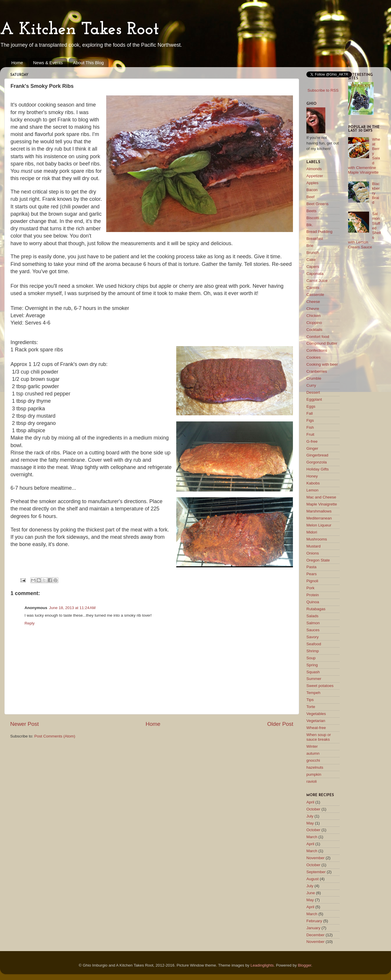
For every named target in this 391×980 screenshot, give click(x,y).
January (313, 928)
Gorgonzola (317, 462)
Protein (313, 595)
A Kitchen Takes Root (80, 30)
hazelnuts (315, 767)
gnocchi (313, 760)
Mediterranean (319, 518)
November (315, 858)
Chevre (313, 309)
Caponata (315, 274)
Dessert (313, 392)
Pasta (311, 567)
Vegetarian (316, 721)
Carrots (313, 288)
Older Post (280, 724)
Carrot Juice (317, 281)
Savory (313, 637)
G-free (312, 441)
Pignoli (312, 581)
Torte (311, 707)
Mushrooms (317, 539)
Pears (311, 574)
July (310, 816)
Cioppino (314, 323)
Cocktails (314, 330)
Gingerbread (317, 455)
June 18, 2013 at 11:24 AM (72, 608)
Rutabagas (316, 609)
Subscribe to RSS (323, 90)
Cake (311, 260)
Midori (312, 532)
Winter (312, 746)
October (313, 809)
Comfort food (318, 337)
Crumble (314, 378)
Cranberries (317, 371)
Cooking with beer (322, 364)
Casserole (315, 295)
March (312, 837)
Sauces (313, 630)
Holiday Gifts (318, 469)
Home (17, 63)
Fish (310, 427)
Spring (312, 665)
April (310, 802)
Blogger (305, 965)
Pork (310, 588)
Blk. (310, 225)
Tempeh (313, 693)
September (316, 872)
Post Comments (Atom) (55, 736)
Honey (312, 476)
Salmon (313, 623)
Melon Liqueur (319, 525)
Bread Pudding (319, 232)
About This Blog (88, 63)
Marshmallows (319, 511)
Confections (317, 350)
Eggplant (314, 399)
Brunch (313, 253)
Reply (30, 623)
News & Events (48, 63)
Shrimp (313, 651)
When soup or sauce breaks (319, 737)
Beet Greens (317, 204)
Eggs (311, 406)
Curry (311, 385)
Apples (312, 183)
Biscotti (313, 218)
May (310, 823)
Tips (310, 700)
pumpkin (314, 774)
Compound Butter (322, 343)
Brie (310, 246)
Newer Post (25, 724)
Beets (311, 211)
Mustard (314, 546)
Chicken (314, 316)
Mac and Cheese (321, 497)
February (314, 921)
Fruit (310, 434)
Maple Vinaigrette (322, 504)
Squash (313, 672)
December (315, 935)
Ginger (312, 448)
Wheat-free (316, 728)
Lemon (312, 490)
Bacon (312, 190)
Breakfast (315, 239)
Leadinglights (262, 965)
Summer (314, 679)
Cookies (314, 357)
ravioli (311, 781)
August (313, 879)
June (311, 893)
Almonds (314, 169)
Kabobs (313, 483)
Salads (312, 616)
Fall (310, 413)
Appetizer (315, 176)
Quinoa (313, 602)
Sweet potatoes (320, 686)
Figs (310, 420)
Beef (310, 197)
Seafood (314, 644)
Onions (313, 553)
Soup (311, 658)
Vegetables (316, 714)
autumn (313, 753)
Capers (313, 267)
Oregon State (318, 560)
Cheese (313, 302)
